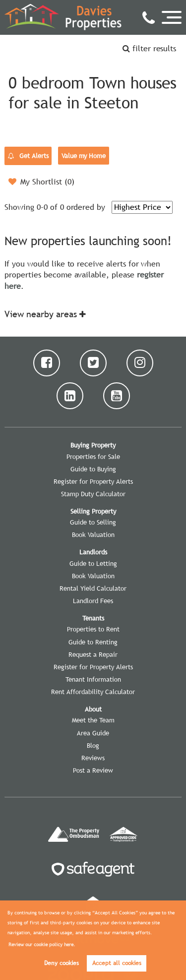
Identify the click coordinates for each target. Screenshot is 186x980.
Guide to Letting (93, 563)
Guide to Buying (93, 469)
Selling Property (93, 511)
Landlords (93, 552)
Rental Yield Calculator (93, 588)
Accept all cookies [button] (117, 963)
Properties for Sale (93, 456)
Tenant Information (93, 679)
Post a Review (93, 770)
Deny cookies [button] (62, 963)
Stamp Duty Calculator (93, 494)
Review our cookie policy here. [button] (42, 944)
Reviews (93, 758)
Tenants (93, 618)
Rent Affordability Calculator (93, 692)
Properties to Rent (93, 629)
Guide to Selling (93, 522)
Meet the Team (93, 720)
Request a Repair (93, 654)
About (93, 709)
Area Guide (93, 733)
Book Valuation (93, 535)
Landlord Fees (93, 601)
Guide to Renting (93, 642)
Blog (93, 745)
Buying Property (93, 445)
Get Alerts (28, 156)
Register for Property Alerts (93, 481)
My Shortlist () (41, 181)
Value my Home (84, 156)
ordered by (86, 207)
